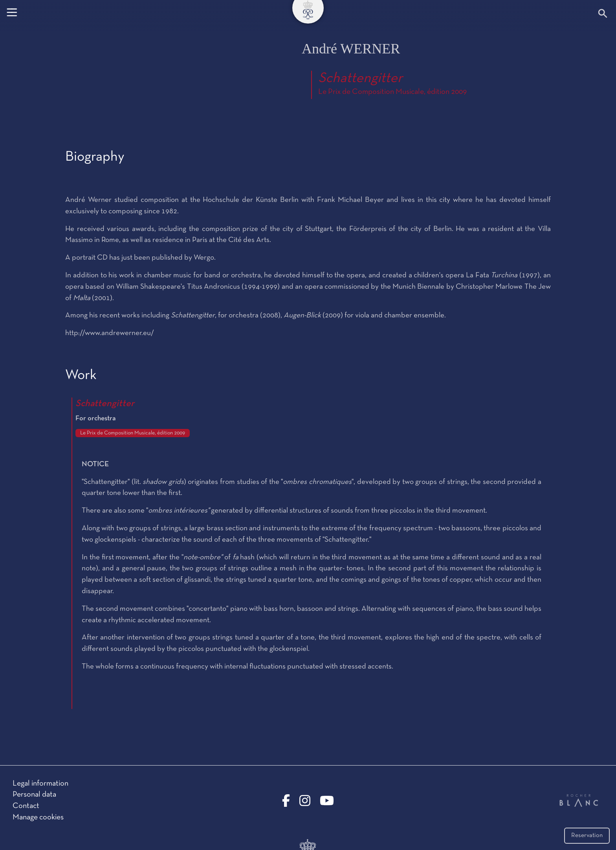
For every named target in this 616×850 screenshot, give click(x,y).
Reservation (587, 835)
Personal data (34, 795)
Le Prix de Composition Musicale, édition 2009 (392, 92)
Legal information (40, 784)
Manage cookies (38, 817)
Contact (26, 806)
